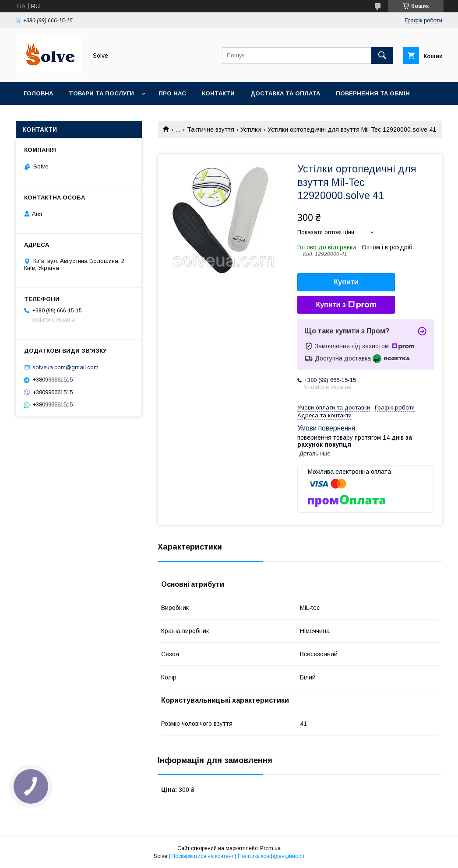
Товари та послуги (101, 93)
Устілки (251, 129)
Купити (346, 282)
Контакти (218, 93)
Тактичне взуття (211, 129)
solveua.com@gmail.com (65, 367)
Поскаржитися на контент (203, 856)
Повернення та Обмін (373, 93)
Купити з (346, 305)
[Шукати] (382, 56)
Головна (38, 93)
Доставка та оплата (285, 93)
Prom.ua (270, 848)
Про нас (172, 93)
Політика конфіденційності (271, 856)
